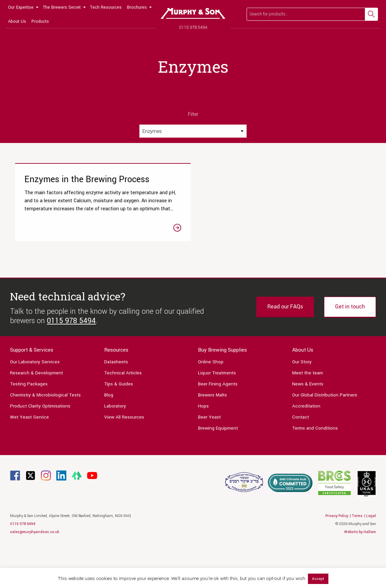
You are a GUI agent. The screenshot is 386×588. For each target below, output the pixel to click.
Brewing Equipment (218, 469)
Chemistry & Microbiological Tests (45, 436)
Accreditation (306, 447)
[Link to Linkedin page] (61, 517)
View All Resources (124, 458)
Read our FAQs (285, 348)
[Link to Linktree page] (77, 517)
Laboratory (115, 447)
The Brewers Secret (62, 7)
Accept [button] (318, 579)
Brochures (137, 7)
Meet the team (308, 414)
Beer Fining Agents (218, 425)
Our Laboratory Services (35, 403)
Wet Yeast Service (29, 458)
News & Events (308, 425)
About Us (17, 21)
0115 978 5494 (193, 27)
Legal (371, 557)
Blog (109, 436)
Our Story (302, 403)
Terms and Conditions (315, 469)
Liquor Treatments (217, 414)
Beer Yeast (209, 458)
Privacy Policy (337, 557)
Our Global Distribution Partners (325, 436)
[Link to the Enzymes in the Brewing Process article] (71, 224)
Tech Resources (106, 7)
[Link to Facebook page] (15, 517)
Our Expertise (21, 7)
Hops (203, 447)
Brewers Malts (212, 436)
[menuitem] (23, 7)
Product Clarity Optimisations (40, 447)
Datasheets (116, 403)
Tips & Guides (119, 425)
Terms (357, 557)
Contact (301, 458)
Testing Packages (29, 425)
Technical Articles (123, 414)
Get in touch (350, 348)
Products (40, 21)
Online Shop (211, 403)
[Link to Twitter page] (30, 517)
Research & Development (37, 414)
